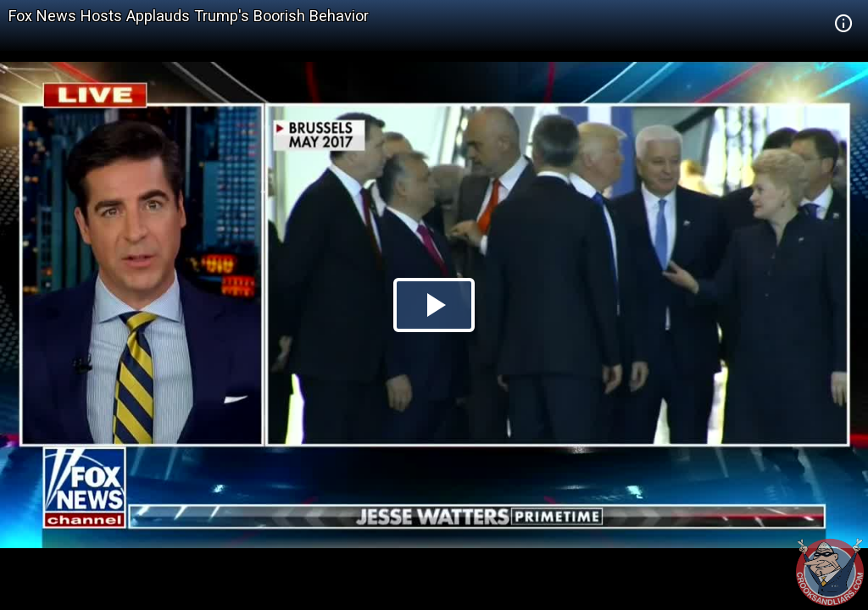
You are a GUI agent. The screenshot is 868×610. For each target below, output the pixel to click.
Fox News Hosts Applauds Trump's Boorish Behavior (189, 16)
